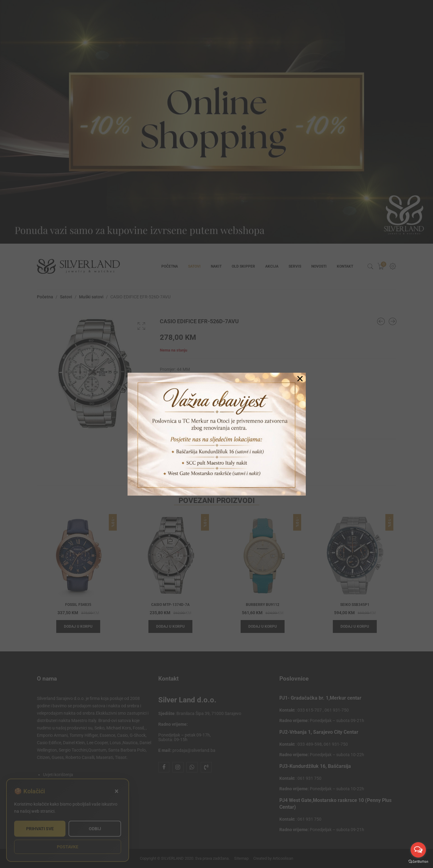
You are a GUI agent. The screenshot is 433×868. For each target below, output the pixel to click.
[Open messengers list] (418, 850)
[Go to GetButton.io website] (418, 862)
